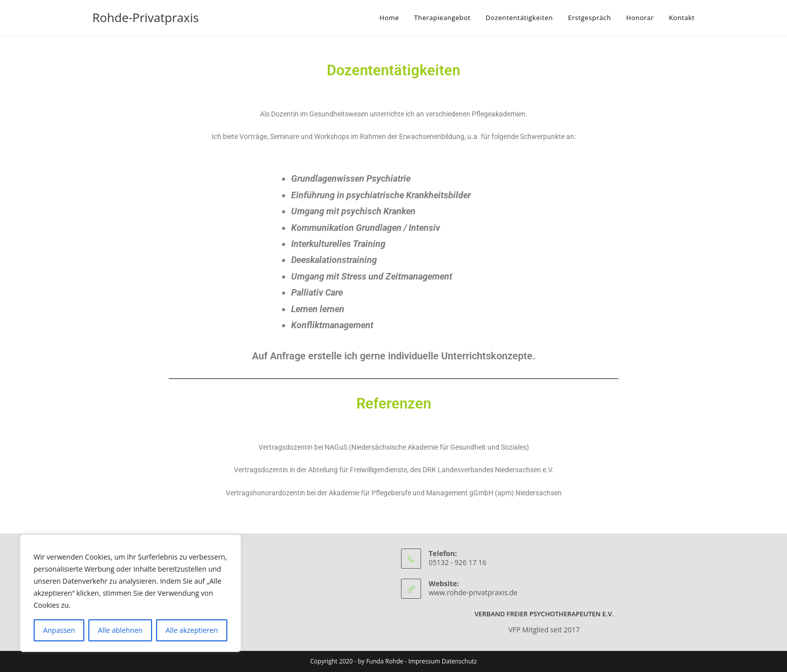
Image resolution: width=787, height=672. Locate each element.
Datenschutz (459, 661)
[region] (130, 593)
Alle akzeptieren (192, 630)
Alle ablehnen (120, 630)
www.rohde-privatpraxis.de (473, 592)
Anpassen (59, 630)
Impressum (424, 661)
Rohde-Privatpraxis (146, 17)
